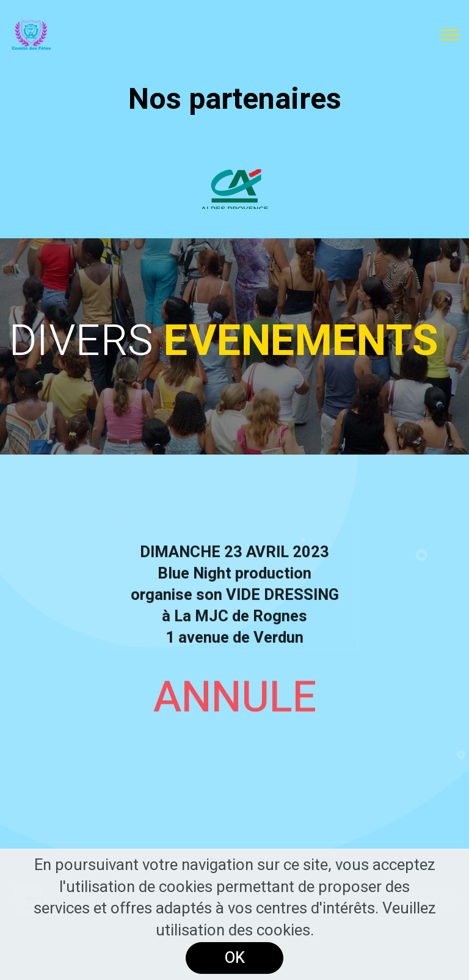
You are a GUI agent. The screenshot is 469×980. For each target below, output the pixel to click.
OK (235, 958)
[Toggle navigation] (450, 35)
